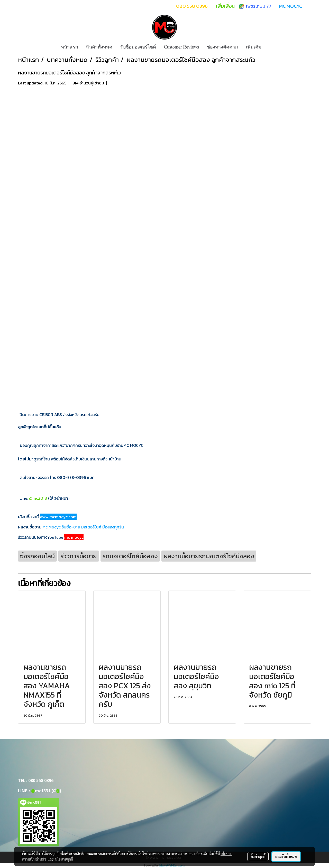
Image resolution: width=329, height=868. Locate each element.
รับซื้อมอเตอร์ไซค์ (138, 47)
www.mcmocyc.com (58, 517)
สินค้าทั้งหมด (99, 47)
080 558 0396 (41, 780)
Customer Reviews (182, 47)
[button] (270, 47)
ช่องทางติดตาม (222, 47)
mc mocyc (74, 537)
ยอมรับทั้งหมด (286, 856)
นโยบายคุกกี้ (64, 859)
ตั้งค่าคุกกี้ (258, 856)
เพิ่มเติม (254, 47)
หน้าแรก (70, 47)
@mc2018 (38, 498)
